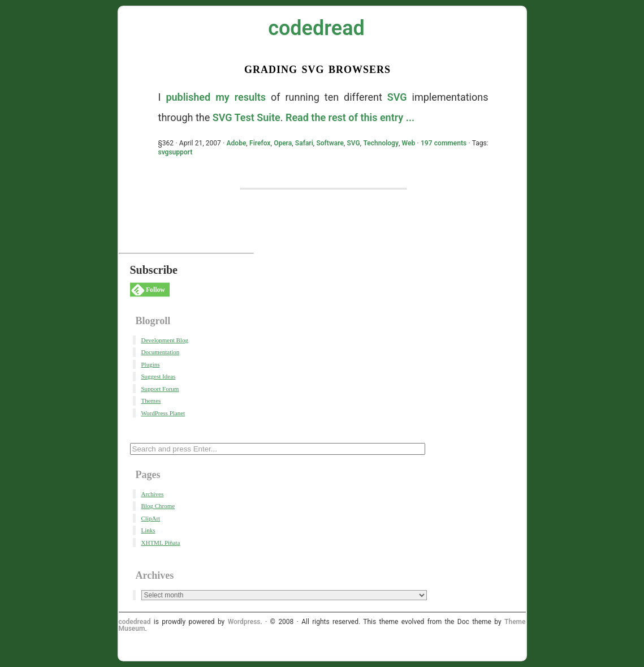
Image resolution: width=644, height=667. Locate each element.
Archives (153, 494)
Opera (283, 143)
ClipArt (151, 518)
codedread (316, 28)
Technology (381, 143)
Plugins (151, 364)
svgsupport (176, 152)
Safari (304, 143)
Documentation (161, 352)
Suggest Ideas (159, 376)
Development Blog (165, 340)
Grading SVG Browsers (317, 68)
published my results (216, 97)
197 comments (444, 143)
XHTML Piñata (161, 543)
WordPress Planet (163, 413)
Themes (151, 401)
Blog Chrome (158, 506)
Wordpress (244, 622)
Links (148, 530)
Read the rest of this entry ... (350, 117)
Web (409, 143)
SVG (397, 97)
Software (330, 143)
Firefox (260, 143)
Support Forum (160, 389)
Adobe (237, 143)
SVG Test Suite (247, 117)
